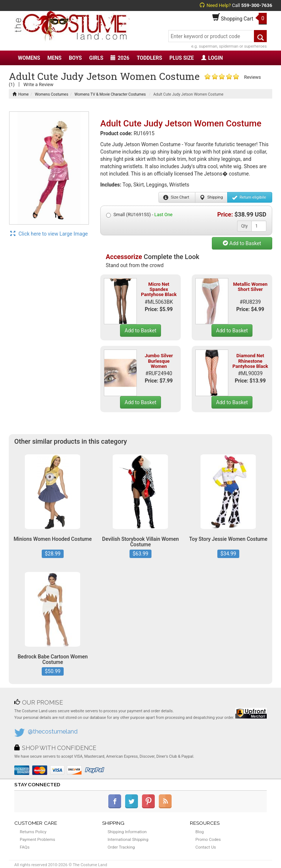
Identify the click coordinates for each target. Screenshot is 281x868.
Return (249, 197)
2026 (120, 58)
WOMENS (29, 58)
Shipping (211, 197)
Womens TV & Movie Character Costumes (110, 94)
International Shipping (128, 839)
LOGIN (212, 58)
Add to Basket (242, 243)
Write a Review (38, 84)
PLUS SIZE (182, 58)
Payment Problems (38, 839)
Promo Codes (208, 839)
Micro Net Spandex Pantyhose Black (159, 289)
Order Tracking (121, 847)
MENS (55, 58)
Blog (200, 832)
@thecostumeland (53, 732)
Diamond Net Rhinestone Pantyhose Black (250, 361)
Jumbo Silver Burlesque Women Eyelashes (159, 363)
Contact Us (206, 847)
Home (20, 94)
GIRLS (96, 58)
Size (176, 197)
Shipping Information (127, 832)
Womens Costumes (51, 94)
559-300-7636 (257, 5)
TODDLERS (149, 58)
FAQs (25, 847)
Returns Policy (33, 832)
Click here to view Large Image (49, 234)
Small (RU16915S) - (139, 215)
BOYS (75, 58)
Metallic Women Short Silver (250, 287)
